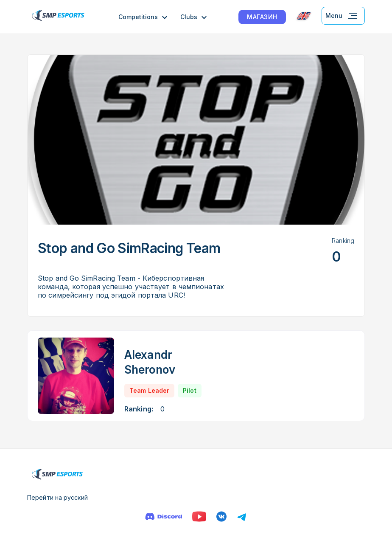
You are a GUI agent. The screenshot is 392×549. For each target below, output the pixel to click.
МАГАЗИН (262, 17)
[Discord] (164, 517)
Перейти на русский (57, 497)
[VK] (221, 517)
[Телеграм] (242, 517)
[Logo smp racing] (58, 17)
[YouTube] (199, 517)
